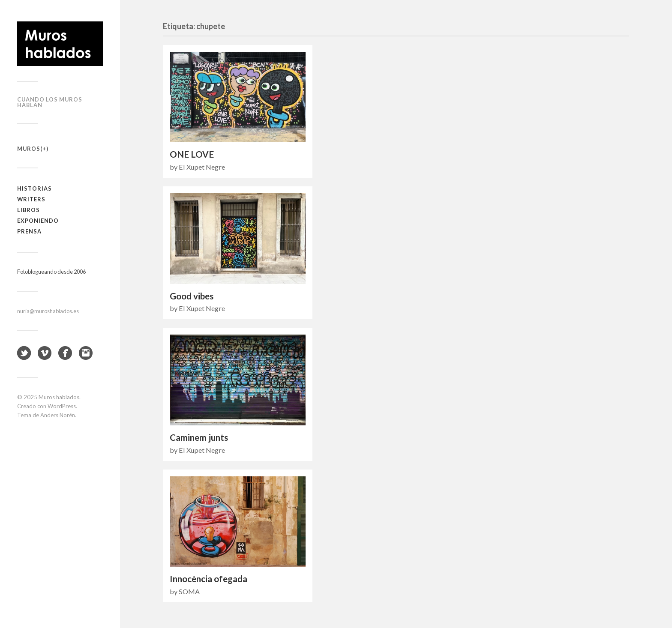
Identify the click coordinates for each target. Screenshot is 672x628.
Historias (34, 188)
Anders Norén (58, 415)
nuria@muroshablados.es (48, 311)
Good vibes (192, 296)
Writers (31, 199)
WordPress (62, 406)
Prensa (29, 231)
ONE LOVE (192, 154)
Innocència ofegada (208, 579)
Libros (28, 210)
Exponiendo (38, 221)
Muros (29, 149)
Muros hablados (59, 397)
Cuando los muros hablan (50, 102)
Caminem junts (199, 437)
